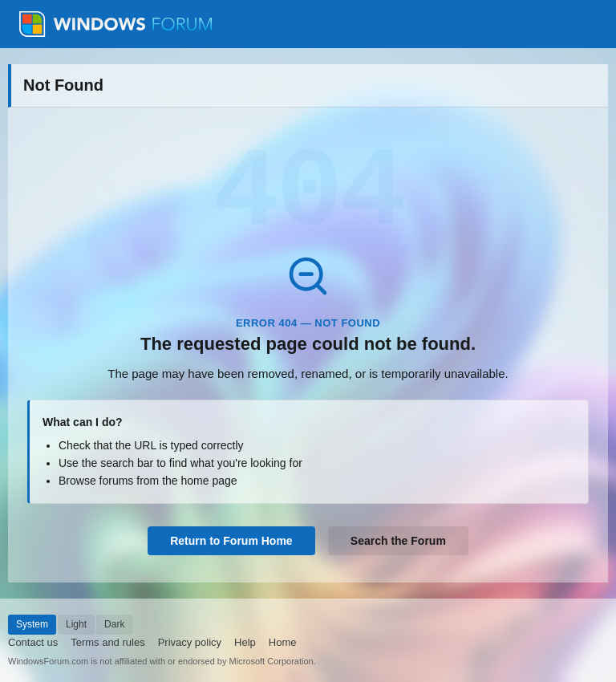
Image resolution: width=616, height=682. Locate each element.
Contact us (33, 642)
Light (76, 624)
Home (283, 642)
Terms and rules (107, 642)
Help (245, 642)
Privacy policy (190, 642)
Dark (114, 624)
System (32, 624)
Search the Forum (398, 541)
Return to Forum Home (231, 541)
